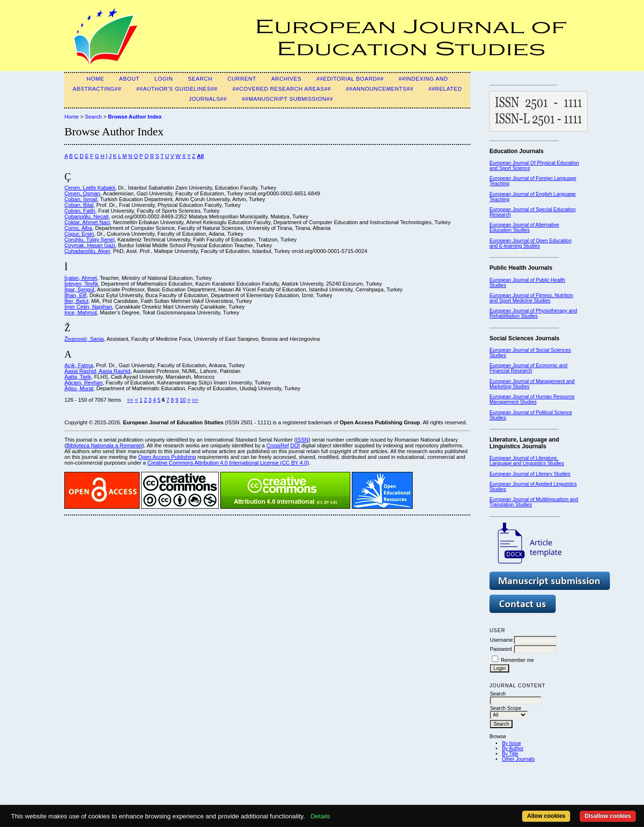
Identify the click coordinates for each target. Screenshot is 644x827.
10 (183, 400)
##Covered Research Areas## (282, 89)
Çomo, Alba (78, 228)
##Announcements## (380, 89)
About (129, 79)
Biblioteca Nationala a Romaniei (104, 445)
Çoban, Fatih (80, 211)
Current (242, 79)
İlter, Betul (76, 301)
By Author (513, 749)
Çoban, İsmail (81, 199)
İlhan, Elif (75, 295)
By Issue (512, 743)
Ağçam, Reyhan (83, 383)
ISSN (302, 440)
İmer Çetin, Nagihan (88, 307)
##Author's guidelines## (177, 89)
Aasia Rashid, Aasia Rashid (97, 371)
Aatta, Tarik (78, 377)
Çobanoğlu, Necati (86, 216)
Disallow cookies (608, 816)
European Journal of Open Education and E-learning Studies (531, 243)
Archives (286, 79)
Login (164, 79)
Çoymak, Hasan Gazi (90, 245)
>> (195, 400)
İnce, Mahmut (81, 312)
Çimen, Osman (82, 193)
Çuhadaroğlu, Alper (87, 251)
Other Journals (518, 759)
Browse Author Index (135, 117)
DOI (295, 445)
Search (200, 79)
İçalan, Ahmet (81, 278)
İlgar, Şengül (79, 289)
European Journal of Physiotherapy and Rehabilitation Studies (533, 313)
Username (501, 640)
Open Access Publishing (167, 457)
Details (320, 816)
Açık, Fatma (79, 365)
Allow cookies (546, 816)
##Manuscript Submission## (287, 99)
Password (501, 649)
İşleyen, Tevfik (81, 284)
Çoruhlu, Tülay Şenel (89, 240)
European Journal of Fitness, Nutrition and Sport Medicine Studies (531, 298)
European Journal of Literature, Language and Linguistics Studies (527, 461)
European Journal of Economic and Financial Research (528, 368)
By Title (510, 754)
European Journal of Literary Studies (530, 474)
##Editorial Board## (350, 79)
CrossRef (278, 445)
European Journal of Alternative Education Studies (524, 228)
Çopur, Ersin (79, 234)
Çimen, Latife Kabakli (90, 188)
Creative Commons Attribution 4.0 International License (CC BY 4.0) (228, 463)
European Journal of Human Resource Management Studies (532, 399)
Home (95, 79)
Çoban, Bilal (79, 205)
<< (130, 400)
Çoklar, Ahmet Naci (87, 222)
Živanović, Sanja (84, 339)
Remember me (518, 660)
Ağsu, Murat (79, 388)
